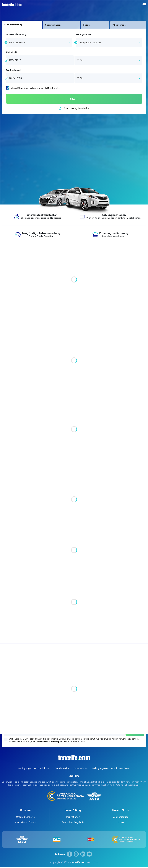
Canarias (74, 758)
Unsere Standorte (26, 818)
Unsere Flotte (121, 810)
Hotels (62, 25)
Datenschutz (80, 768)
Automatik (11, 424)
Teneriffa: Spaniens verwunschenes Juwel (36, 618)
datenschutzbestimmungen (47, 742)
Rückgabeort (84, 34)
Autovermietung (15, 25)
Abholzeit (11, 52)
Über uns (26, 810)
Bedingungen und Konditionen (34, 768)
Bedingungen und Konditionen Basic (111, 768)
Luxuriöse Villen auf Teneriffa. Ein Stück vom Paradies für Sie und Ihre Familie (61, 293)
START (74, 99)
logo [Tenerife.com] (11, 5)
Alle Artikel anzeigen (132, 252)
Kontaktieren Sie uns (26, 823)
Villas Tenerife (82, 25)
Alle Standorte (10, 689)
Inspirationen (138, 576)
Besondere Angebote (73, 823)
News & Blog (73, 810)
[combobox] (39, 42)
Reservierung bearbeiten (76, 108)
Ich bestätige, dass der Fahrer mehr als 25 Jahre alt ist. (36, 88)
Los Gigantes (74, 724)
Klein (7, 451)
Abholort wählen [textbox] (18, 43)
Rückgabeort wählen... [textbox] (91, 43)
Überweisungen (41, 25)
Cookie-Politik (62, 768)
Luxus (121, 823)
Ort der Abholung (16, 34)
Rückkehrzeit (14, 70)
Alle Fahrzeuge (135, 334)
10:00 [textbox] (80, 60)
